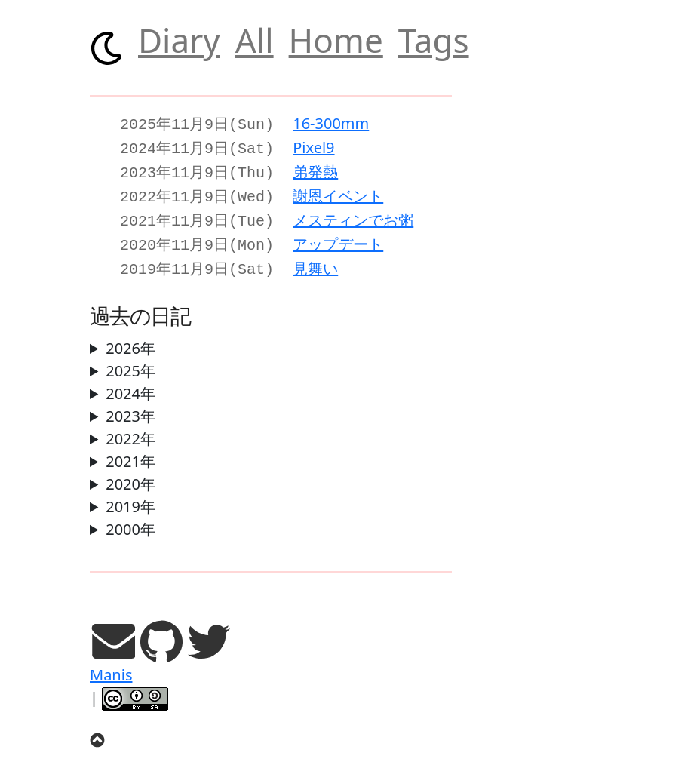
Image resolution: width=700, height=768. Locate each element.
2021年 (130, 451)
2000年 (130, 519)
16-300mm (331, 123)
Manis (111, 664)
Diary (179, 40)
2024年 (130, 383)
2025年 (130, 360)
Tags (434, 40)
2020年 (130, 473)
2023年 (130, 406)
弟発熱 (315, 169)
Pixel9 (313, 146)
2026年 (130, 338)
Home (336, 40)
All (255, 40)
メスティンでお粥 (353, 214)
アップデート (338, 237)
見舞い (315, 259)
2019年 (130, 496)
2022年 (130, 428)
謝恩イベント (338, 191)
